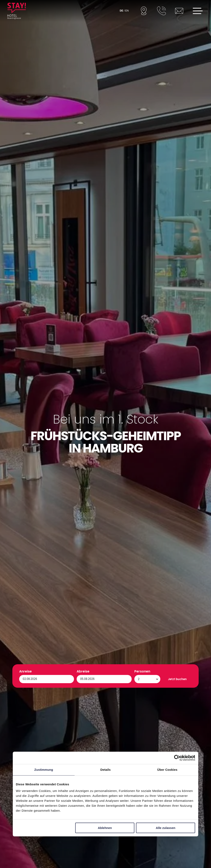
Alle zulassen (166, 828)
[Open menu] (198, 11)
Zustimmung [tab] (44, 770)
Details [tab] (105, 770)
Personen (142, 840)
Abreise (83, 840)
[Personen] (147, 848)
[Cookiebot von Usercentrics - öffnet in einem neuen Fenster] (177, 758)
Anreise (25, 840)
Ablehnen (105, 828)
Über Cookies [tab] (167, 770)
